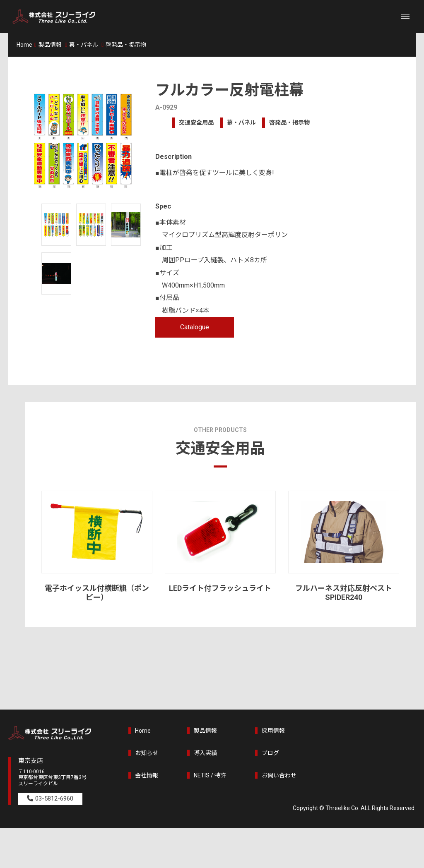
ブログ (270, 753)
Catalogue (195, 327)
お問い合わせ (279, 775)
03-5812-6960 (56, 799)
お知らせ (147, 753)
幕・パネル (84, 45)
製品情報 (50, 45)
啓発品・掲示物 (126, 45)
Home (24, 45)
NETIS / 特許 (210, 775)
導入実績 (205, 753)
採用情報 (273, 731)
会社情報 (147, 775)
